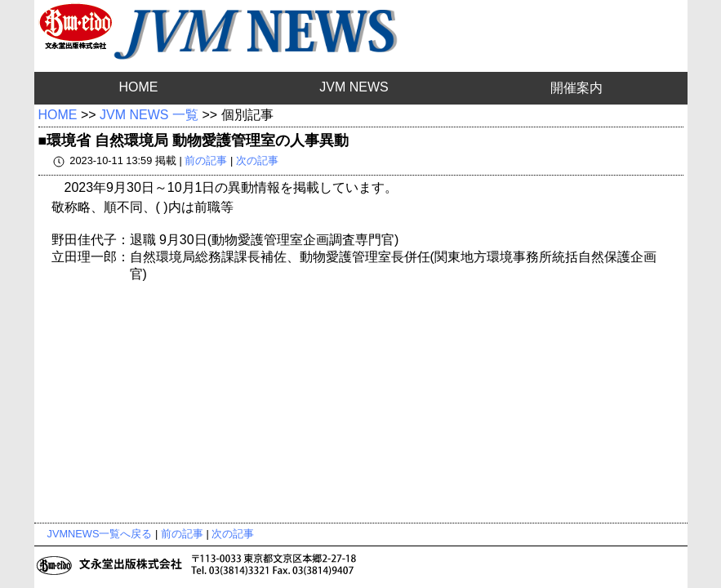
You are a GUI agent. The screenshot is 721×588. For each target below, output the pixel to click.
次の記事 (257, 160)
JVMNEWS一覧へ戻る (100, 534)
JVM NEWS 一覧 (149, 115)
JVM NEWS (354, 87)
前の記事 (206, 160)
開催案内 (576, 88)
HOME (138, 87)
